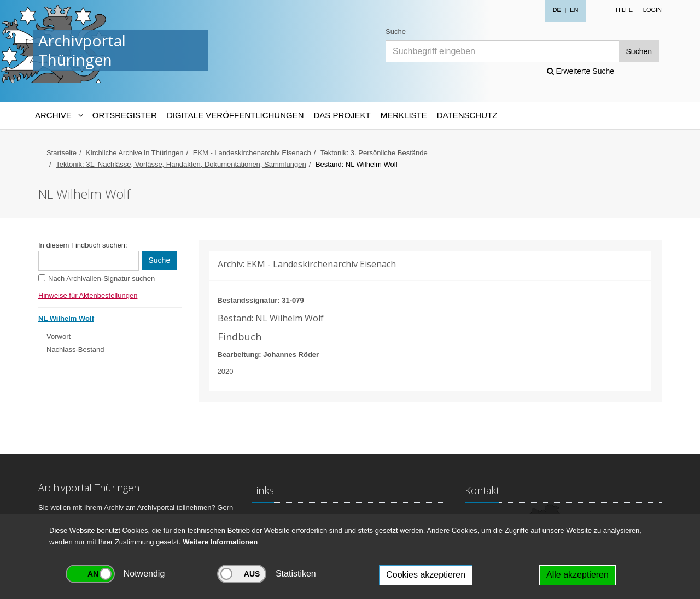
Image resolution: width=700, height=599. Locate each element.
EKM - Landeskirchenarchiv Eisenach (252, 153)
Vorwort (59, 336)
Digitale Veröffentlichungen (235, 115)
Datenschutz (467, 115)
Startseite (62, 153)
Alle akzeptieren (577, 575)
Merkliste (404, 115)
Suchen (639, 51)
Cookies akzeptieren (426, 575)
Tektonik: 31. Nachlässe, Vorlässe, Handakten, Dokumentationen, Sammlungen (181, 164)
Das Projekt (342, 115)
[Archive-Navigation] (59, 115)
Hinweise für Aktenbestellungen (88, 295)
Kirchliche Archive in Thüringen (135, 153)
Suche (396, 31)
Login (652, 10)
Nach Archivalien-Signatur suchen (101, 278)
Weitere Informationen (220, 542)
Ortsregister (125, 115)
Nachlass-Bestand (75, 350)
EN (574, 10)
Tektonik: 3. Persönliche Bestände (374, 153)
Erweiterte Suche (581, 71)
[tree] (107, 343)
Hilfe (624, 10)
